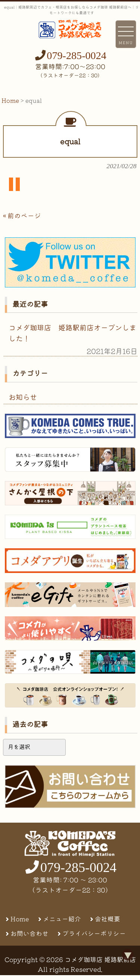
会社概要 (108, 919)
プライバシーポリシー (94, 933)
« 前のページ (22, 216)
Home (20, 919)
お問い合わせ (29, 933)
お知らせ (23, 397)
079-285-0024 (77, 56)
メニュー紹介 (62, 919)
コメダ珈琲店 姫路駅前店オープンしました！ (72, 333)
